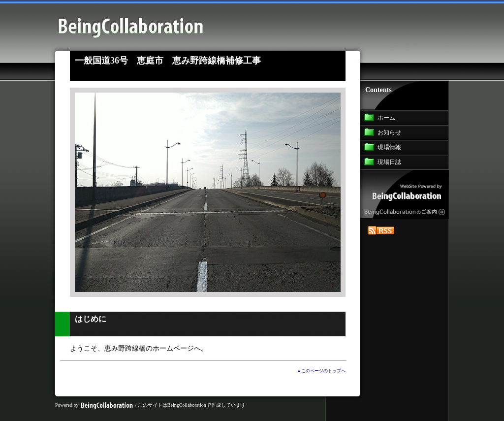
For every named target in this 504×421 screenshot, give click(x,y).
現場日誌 (389, 162)
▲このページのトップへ (321, 371)
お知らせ (389, 132)
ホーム (386, 118)
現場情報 (389, 147)
